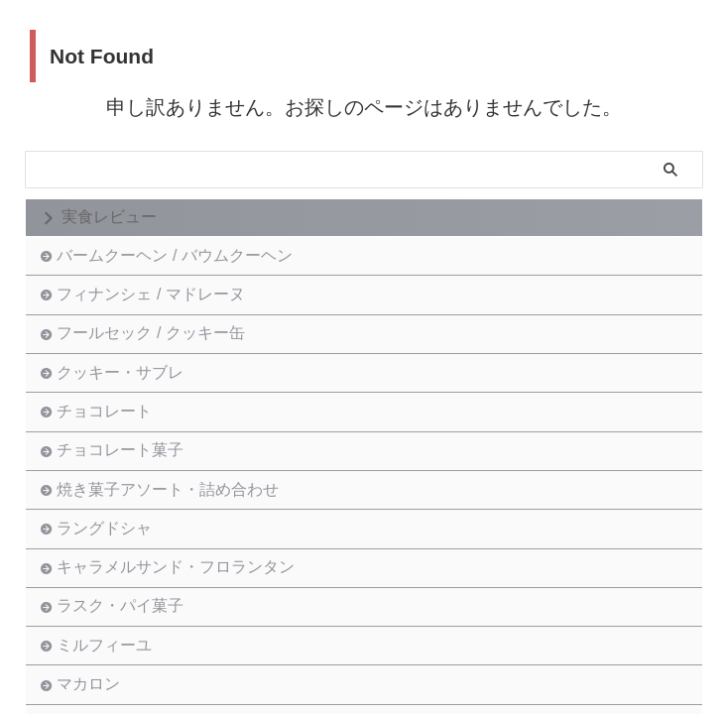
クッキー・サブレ (125, 416)
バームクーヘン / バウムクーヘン (179, 261)
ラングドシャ (109, 622)
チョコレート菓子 (125, 519)
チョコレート (109, 468)
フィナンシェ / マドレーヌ (155, 313)
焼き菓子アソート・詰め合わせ (173, 571)
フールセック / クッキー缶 (155, 364)
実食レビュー (109, 217)
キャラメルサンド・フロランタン (181, 674)
